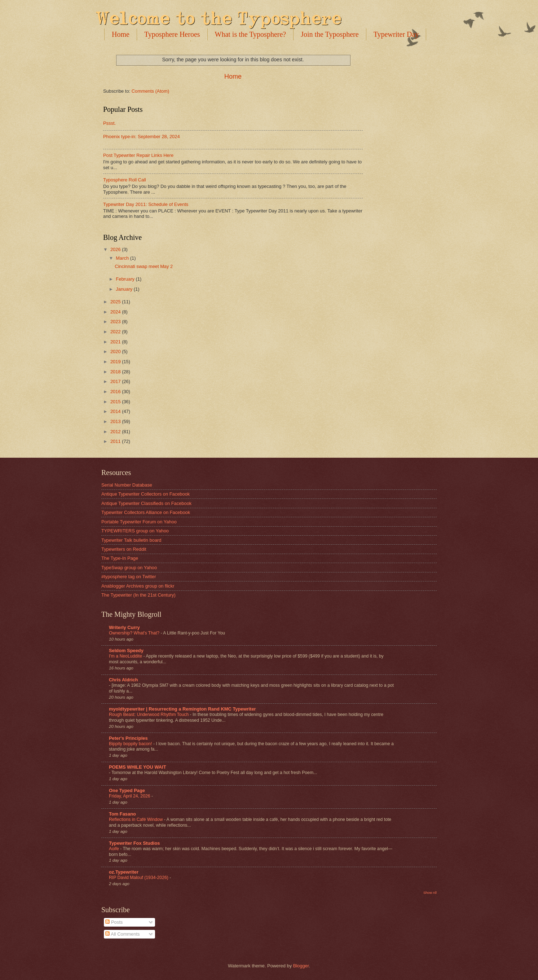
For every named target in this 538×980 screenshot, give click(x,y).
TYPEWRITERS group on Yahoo (135, 531)
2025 (116, 302)
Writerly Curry (124, 627)
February (126, 279)
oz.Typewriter (124, 872)
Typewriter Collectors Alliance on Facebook (146, 512)
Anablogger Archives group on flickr (138, 586)
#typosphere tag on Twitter (129, 577)
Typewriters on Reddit (124, 549)
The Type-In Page (120, 558)
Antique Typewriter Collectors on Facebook (145, 494)
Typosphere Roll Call (125, 180)
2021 (116, 342)
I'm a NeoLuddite (126, 656)
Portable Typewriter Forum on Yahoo (139, 522)
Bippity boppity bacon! (131, 744)
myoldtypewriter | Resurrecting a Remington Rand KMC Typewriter (182, 709)
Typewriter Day (396, 34)
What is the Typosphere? (251, 34)
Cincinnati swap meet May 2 (144, 266)
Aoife (114, 849)
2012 (116, 432)
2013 (116, 421)
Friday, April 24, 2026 (130, 796)
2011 (116, 441)
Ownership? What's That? (135, 633)
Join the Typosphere (330, 34)
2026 (116, 249)
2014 (116, 411)
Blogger (301, 966)
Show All (430, 893)
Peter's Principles (128, 738)
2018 (116, 372)
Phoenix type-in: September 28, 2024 (142, 137)
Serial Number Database (127, 485)
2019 (116, 362)
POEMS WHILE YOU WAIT (138, 767)
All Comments (122, 934)
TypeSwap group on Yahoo (129, 568)
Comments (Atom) (150, 91)
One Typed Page (127, 790)
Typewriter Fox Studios (134, 843)
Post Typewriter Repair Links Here (138, 155)
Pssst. (109, 123)
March (123, 258)
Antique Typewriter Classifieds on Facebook (146, 503)
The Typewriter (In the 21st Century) (138, 595)
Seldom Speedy (126, 651)
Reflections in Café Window (136, 819)
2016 (116, 392)
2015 (116, 402)
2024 (116, 312)
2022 (116, 332)
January (125, 289)
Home (121, 34)
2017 (116, 381)
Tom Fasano (122, 814)
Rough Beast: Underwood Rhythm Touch (149, 715)
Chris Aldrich (123, 680)
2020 (116, 351)
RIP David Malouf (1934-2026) (139, 878)
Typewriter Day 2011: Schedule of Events (146, 204)
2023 (116, 322)
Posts (114, 922)
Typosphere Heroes (172, 34)
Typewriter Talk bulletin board (131, 540)
